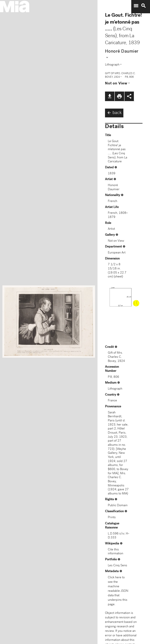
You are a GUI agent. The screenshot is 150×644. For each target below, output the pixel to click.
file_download (110, 96)
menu (136, 6)
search (143, 6)
